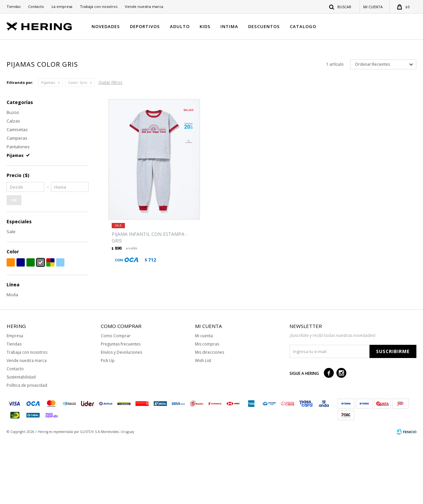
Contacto (36, 6)
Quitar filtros (110, 146)
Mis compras (207, 408)
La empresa (62, 6)
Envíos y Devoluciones (121, 416)
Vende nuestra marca (144, 6)
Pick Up (108, 425)
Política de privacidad (27, 449)
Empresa (15, 400)
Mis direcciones (210, 416)
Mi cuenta (204, 400)
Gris (77, 146)
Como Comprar (116, 400)
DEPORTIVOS (145, 26)
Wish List (203, 425)
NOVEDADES (106, 26)
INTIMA (229, 26)
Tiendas (14, 6)
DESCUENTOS (264, 26)
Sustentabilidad (21, 441)
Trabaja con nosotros (99, 6)
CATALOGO (303, 26)
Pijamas (48, 146)
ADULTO (180, 26)
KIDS (205, 26)
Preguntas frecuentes (121, 408)
